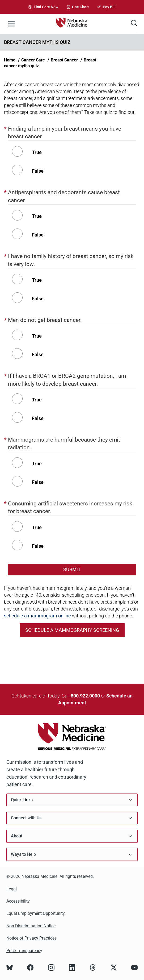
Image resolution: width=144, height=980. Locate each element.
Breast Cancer (64, 60)
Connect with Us (72, 818)
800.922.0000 (85, 696)
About (72, 836)
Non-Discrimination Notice (31, 926)
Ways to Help (72, 855)
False (38, 171)
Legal (12, 889)
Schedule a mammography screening (72, 630)
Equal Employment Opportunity (36, 913)
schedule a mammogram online (37, 616)
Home (10, 60)
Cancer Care (33, 60)
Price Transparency (24, 951)
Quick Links (72, 800)
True (37, 152)
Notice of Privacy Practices (31, 938)
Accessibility (18, 901)
